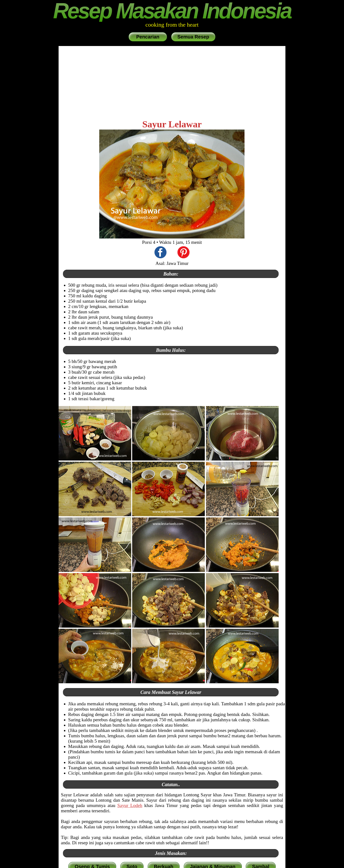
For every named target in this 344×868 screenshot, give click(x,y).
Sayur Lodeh (130, 805)
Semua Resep (193, 37)
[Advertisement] (172, 82)
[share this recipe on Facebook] (161, 253)
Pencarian (148, 37)
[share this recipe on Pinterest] (183, 253)
